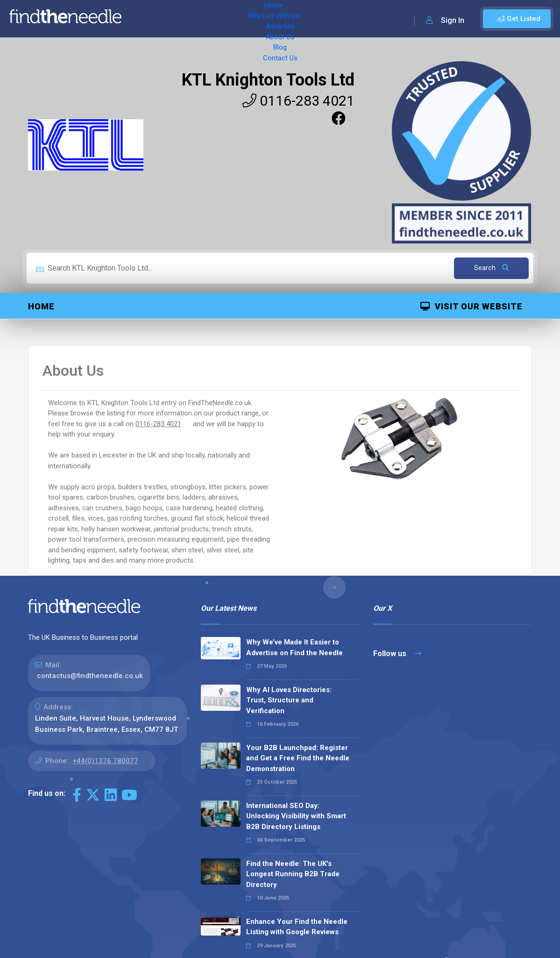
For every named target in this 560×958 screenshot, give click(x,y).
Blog (318, 19)
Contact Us (354, 19)
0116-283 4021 (298, 101)
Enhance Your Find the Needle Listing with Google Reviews (297, 927)
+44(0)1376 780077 (105, 761)
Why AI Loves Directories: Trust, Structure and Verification (289, 700)
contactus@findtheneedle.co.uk (90, 676)
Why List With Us (189, 19)
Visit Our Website (471, 306)
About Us (285, 19)
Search (492, 268)
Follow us (397, 654)
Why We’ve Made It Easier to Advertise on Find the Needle (294, 647)
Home (142, 19)
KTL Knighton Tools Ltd (268, 80)
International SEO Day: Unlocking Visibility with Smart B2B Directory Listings (296, 816)
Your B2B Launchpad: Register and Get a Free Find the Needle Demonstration (298, 758)
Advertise (243, 19)
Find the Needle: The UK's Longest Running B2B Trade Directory (293, 874)
